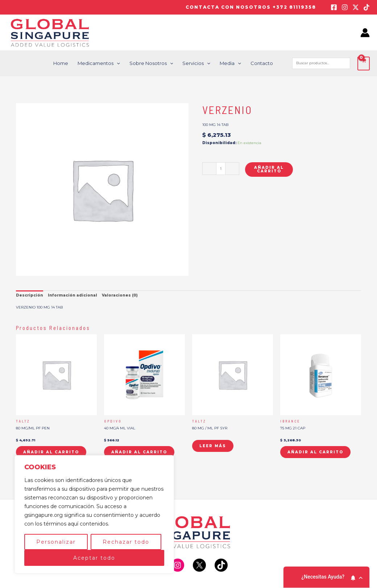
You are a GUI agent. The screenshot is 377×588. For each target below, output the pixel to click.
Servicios (196, 63)
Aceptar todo (94, 558)
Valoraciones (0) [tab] (120, 295)
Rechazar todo (126, 542)
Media (230, 63)
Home (61, 63)
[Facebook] (334, 7)
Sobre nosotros (151, 63)
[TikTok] (366, 7)
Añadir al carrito (269, 169)
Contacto (262, 63)
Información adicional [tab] (72, 295)
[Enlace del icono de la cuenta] (365, 33)
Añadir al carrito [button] (51, 452)
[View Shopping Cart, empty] (364, 64)
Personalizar (56, 542)
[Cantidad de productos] (221, 169)
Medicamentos (99, 63)
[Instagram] (345, 7)
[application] (117, 63)
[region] (94, 514)
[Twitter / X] (356, 7)
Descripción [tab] (30, 295)
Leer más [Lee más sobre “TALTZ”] (213, 446)
